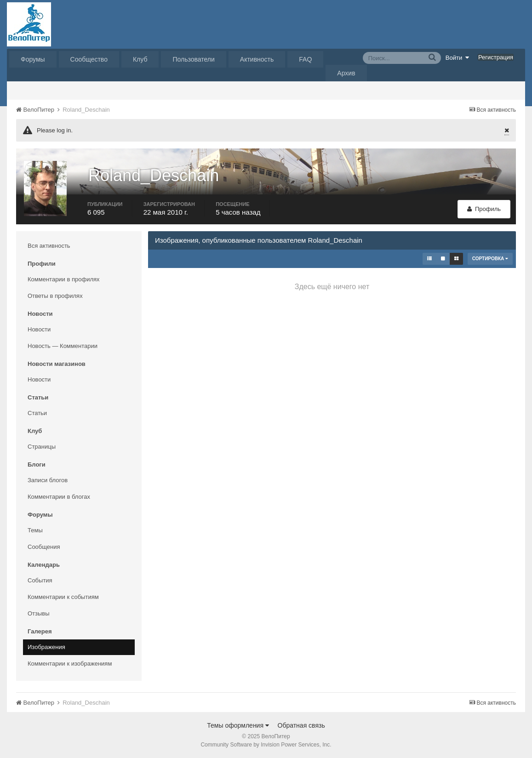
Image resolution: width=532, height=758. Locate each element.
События (40, 580)
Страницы (42, 447)
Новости (39, 329)
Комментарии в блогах (59, 497)
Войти (458, 57)
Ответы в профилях (55, 296)
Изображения (46, 647)
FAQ (305, 59)
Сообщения (44, 547)
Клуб (140, 59)
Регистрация (496, 57)
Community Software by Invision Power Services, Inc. (266, 745)
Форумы (33, 59)
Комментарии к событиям (63, 597)
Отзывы (39, 613)
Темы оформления (238, 725)
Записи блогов (48, 480)
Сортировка (490, 259)
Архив (346, 73)
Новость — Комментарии (63, 346)
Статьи (37, 413)
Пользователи (193, 59)
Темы (35, 530)
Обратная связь (301, 725)
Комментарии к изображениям (70, 664)
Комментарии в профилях (64, 279)
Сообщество (89, 59)
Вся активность (49, 246)
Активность (257, 59)
